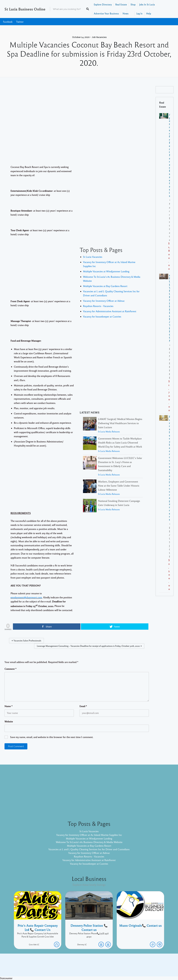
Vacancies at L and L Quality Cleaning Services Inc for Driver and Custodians (89, 849)
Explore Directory (103, 4)
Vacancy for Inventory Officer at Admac (104, 301)
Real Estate (121, 4)
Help (149, 13)
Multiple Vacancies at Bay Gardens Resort (105, 286)
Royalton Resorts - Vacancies (98, 306)
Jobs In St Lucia (147, 4)
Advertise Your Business (106, 13)
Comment (11, 669)
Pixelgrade (110, 967)
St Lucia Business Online (25, 9)
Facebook (8, 22)
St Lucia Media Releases (109, 432)
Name (9, 706)
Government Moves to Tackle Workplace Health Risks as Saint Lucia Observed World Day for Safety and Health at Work (120, 443)
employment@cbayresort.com (26, 597)
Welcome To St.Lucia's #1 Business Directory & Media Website (89, 842)
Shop (133, 4)
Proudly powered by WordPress (77, 967)
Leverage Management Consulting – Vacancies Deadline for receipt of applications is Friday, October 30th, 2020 (88, 646)
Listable (99, 967)
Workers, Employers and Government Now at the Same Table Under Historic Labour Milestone (119, 486)
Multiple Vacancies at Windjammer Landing (106, 271)
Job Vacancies (99, 37)
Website (9, 721)
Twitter (20, 22)
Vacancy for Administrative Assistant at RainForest (110, 311)
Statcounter (6, 978)
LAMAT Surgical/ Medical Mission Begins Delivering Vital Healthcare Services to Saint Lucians (120, 423)
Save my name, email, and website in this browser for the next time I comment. (52, 737)
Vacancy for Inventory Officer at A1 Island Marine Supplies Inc (89, 835)
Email (83, 706)
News (126, 13)
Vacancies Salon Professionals (27, 640)
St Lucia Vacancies (93, 257)
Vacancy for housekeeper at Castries (102, 316)
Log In (139, 13)
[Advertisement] (77, 122)
